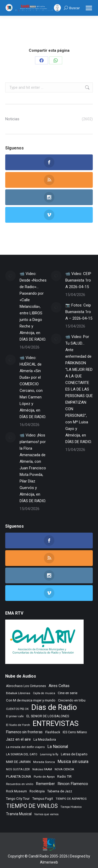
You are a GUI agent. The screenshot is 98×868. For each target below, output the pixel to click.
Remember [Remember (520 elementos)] (45, 784)
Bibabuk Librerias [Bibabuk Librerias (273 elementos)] (18, 693)
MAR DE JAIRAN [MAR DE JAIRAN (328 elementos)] (18, 762)
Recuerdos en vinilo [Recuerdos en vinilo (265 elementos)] (20, 784)
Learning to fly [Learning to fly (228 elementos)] (49, 754)
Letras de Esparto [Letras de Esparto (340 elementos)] (74, 754)
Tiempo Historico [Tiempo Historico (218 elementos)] (71, 807)
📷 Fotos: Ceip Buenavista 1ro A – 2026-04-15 (79, 312)
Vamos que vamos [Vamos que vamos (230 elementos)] (46, 814)
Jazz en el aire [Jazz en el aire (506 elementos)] (18, 739)
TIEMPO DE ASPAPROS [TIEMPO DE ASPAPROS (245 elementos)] (71, 799)
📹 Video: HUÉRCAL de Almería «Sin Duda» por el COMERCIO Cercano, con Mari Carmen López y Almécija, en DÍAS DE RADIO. (33, 387)
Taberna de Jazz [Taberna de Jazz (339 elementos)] (60, 791)
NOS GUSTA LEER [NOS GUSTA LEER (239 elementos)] (18, 769)
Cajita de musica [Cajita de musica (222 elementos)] (44, 693)
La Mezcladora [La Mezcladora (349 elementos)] (45, 739)
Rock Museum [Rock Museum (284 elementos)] (16, 791)
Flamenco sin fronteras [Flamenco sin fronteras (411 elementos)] (24, 732)
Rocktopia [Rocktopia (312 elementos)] (37, 791)
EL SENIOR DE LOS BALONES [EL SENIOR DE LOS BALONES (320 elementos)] (48, 716)
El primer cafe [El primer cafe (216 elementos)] (15, 716)
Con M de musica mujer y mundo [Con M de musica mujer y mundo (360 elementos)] (31, 700)
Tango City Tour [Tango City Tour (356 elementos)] (18, 799)
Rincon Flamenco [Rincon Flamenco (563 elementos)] (73, 784)
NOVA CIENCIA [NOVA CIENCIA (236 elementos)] (64, 769)
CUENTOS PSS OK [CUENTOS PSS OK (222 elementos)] (17, 709)
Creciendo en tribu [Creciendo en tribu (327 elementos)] (72, 700)
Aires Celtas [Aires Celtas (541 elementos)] (59, 686)
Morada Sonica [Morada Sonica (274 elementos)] (44, 762)
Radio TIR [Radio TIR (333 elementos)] (64, 776)
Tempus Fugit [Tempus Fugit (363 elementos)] (43, 799)
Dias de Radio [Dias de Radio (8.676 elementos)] (54, 707)
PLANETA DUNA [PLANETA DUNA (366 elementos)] (19, 776)
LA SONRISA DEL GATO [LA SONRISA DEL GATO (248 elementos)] (22, 754)
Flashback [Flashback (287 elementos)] (53, 732)
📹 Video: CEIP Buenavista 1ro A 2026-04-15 (78, 280)
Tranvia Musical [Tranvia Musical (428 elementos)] (19, 814)
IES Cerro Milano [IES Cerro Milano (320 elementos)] (75, 732)
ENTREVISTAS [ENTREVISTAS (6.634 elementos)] (56, 723)
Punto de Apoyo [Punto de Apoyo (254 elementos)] (44, 777)
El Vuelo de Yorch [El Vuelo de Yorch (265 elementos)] (18, 725)
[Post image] (10, 276)
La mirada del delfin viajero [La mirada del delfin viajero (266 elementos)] (25, 747)
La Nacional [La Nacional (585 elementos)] (58, 747)
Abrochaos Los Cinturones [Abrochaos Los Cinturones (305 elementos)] (26, 686)
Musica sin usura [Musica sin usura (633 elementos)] (73, 762)
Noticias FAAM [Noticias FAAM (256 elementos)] (42, 769)
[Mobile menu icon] (89, 8)
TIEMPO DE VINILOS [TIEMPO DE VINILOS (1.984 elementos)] (32, 806)
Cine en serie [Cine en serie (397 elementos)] (68, 693)
